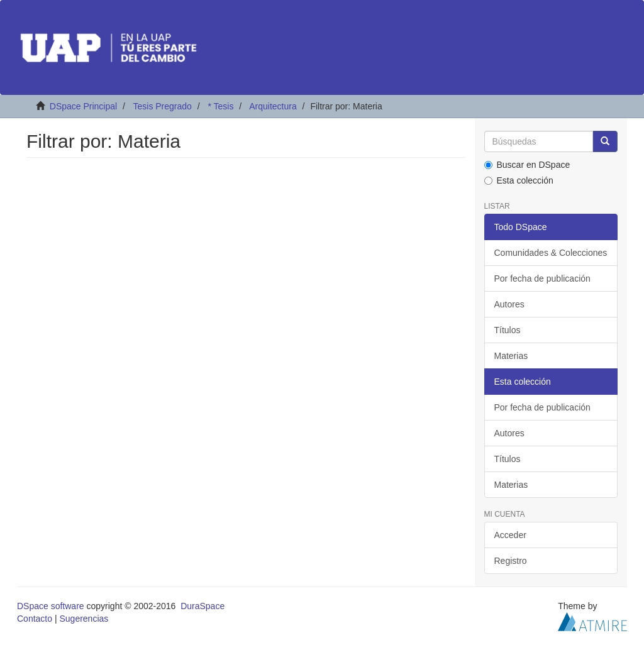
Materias (511, 356)
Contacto (35, 619)
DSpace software (51, 606)
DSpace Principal (83, 106)
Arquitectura (273, 106)
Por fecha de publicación (542, 278)
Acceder (510, 535)
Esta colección (519, 180)
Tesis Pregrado (162, 106)
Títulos (508, 330)
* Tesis (220, 106)
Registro (511, 561)
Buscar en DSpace (527, 165)
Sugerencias (84, 619)
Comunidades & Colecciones (551, 253)
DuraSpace (203, 606)
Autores (509, 304)
